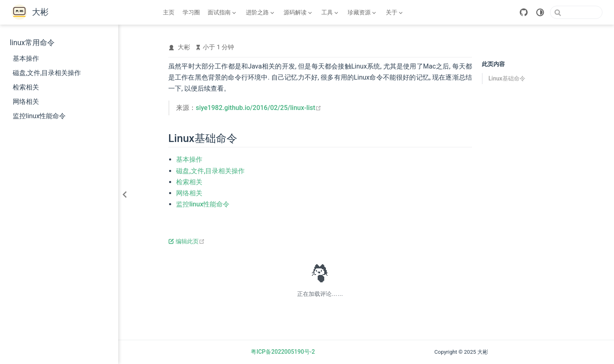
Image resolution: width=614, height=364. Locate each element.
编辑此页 (187, 241)
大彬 (184, 47)
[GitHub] (524, 12)
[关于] (394, 12)
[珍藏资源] (362, 12)
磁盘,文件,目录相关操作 (47, 73)
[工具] (330, 12)
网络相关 (26, 102)
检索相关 (26, 87)
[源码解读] (298, 12)
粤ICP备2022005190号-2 (283, 352)
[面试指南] (222, 12)
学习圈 (191, 12)
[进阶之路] (260, 12)
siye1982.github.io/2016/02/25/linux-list (259, 108)
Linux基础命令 (507, 78)
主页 (169, 12)
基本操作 (26, 58)
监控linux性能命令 (39, 116)
